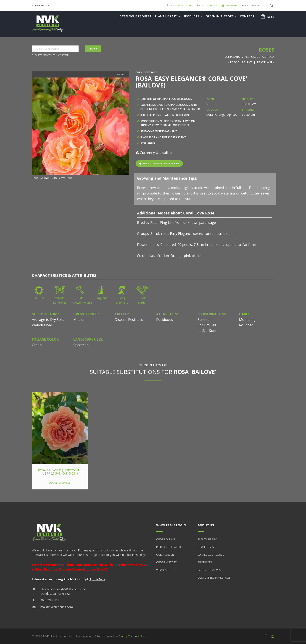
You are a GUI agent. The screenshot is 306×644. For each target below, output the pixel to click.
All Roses (251, 57)
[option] (81, 129)
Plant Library (167, 16)
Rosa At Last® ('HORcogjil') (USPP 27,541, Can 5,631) (60, 472)
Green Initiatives (221, 16)
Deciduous (165, 320)
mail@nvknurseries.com (57, 607)
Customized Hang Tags (214, 578)
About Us (206, 525)
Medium (80, 320)
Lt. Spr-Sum (207, 331)
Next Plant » (266, 62)
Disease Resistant (129, 320)
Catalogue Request (135, 16)
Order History (166, 562)
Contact (247, 16)
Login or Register (179, 5)
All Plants (233, 57)
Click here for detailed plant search (50, 55)
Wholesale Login (171, 525)
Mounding (247, 320)
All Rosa (268, 57)
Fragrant (101, 298)
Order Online (166, 539)
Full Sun (39, 298)
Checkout (230, 5)
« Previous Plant (240, 62)
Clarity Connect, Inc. (132, 636)
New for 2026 (207, 547)
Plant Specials (207, 5)
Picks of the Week (169, 547)
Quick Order (165, 555)
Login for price (60, 483)
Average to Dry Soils (48, 320)
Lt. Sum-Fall (207, 325)
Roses (266, 50)
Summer (204, 320)
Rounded (246, 325)
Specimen (81, 345)
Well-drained (42, 325)
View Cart (163, 570)
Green (37, 345)
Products (193, 16)
